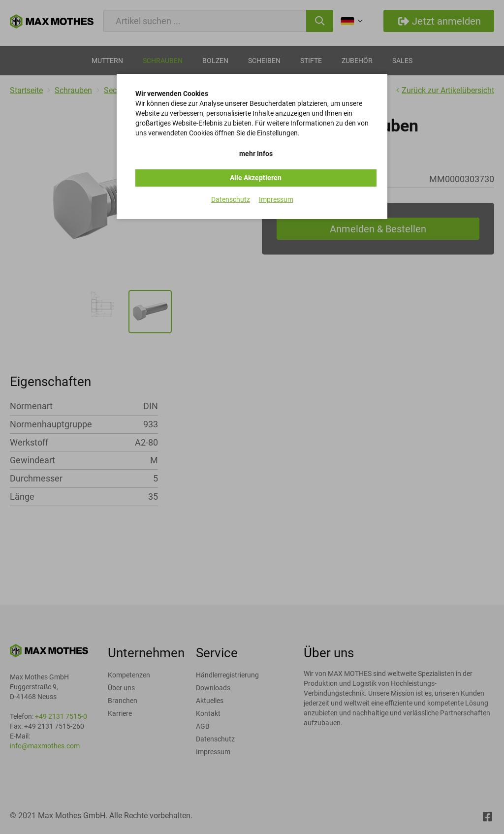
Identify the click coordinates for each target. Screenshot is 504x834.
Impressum (276, 199)
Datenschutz (231, 199)
